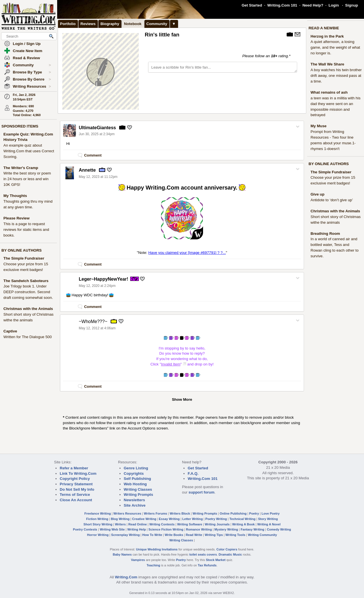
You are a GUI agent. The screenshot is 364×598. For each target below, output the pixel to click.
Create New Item (28, 51)
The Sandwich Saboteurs (26, 281)
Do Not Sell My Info (77, 489)
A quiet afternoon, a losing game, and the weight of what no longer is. (335, 47)
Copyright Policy (75, 479)
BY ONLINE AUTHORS (21, 250)
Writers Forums (156, 513)
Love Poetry (271, 513)
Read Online (137, 524)
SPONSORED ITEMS (20, 126)
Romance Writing (199, 529)
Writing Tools (235, 535)
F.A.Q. (193, 473)
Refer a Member (74, 468)
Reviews (88, 24)
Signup (352, 5)
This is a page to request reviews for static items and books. (26, 230)
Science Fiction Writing (166, 529)
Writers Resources (127, 513)
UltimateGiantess (97, 128)
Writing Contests (162, 524)
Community (32, 65)
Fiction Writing (97, 519)
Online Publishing (233, 513)
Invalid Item (171, 364)
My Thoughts (15, 196)
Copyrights (134, 473)
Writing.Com (126, 577)
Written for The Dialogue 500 (28, 337)
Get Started (252, 5)
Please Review (16, 218)
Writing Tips (214, 535)
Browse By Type (32, 72)
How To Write (152, 535)
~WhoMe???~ (93, 321)
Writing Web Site (112, 529)
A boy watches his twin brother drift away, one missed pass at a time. (336, 76)
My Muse (318, 126)
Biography (110, 24)
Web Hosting (135, 484)
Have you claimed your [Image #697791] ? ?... (187, 253)
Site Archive (135, 505)
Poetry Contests (85, 529)
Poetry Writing (216, 519)
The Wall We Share (327, 64)
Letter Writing (193, 519)
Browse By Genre (32, 79)
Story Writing (268, 519)
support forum (201, 492)
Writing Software (190, 524)
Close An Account (76, 500)
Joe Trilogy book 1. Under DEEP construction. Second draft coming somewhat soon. (28, 292)
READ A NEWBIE (324, 28)
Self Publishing (137, 479)
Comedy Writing (279, 529)
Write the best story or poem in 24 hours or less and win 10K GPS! (27, 179)
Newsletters (134, 500)
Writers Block (180, 513)
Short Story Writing (98, 524)
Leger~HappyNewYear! (104, 279)
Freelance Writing (98, 513)
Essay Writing (169, 519)
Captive (10, 331)
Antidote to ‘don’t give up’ (332, 200)
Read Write (194, 535)
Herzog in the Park (327, 36)
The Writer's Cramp (21, 168)
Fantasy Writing (252, 529)
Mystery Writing (226, 529)
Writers (120, 524)
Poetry (254, 513)
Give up (318, 194)
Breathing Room (325, 234)
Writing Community (262, 535)
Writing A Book (244, 524)
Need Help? (313, 5)
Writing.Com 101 (282, 5)
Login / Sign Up (27, 44)
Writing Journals (217, 524)
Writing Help (137, 529)
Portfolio (68, 24)
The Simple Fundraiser (24, 258)
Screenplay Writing (125, 535)
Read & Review (26, 58)
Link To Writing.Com (78, 473)
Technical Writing (243, 519)
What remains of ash (329, 92)
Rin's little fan (162, 35)
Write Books (174, 535)
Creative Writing (144, 519)
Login (334, 5)
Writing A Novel (269, 524)
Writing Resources (32, 87)
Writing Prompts (138, 495)
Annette (87, 170)
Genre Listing (136, 468)
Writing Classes (138, 489)
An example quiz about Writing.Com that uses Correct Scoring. (29, 151)
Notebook (133, 24)
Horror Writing (98, 535)
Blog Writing (120, 519)
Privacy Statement (76, 484)
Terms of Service (75, 495)
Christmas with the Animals (28, 309)
